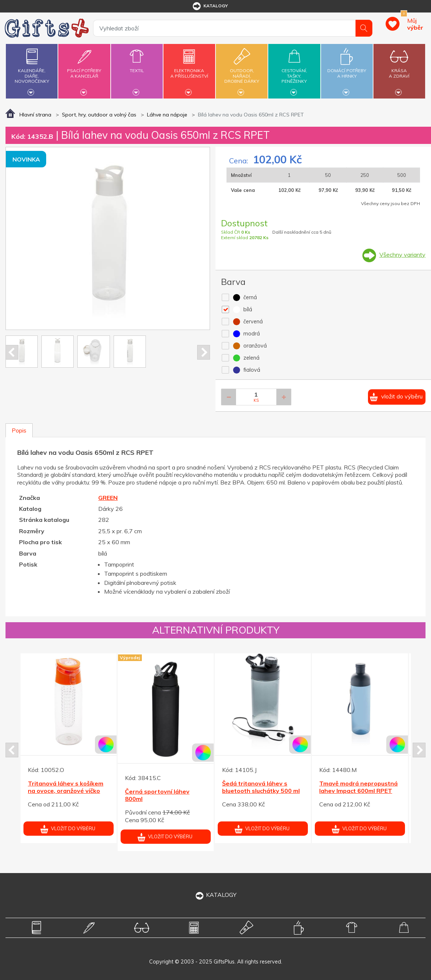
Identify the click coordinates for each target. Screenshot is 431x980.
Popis (19, 430)
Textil (137, 66)
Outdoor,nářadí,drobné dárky (242, 70)
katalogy (210, 6)
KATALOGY (215, 895)
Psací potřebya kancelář (84, 69)
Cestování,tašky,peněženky (294, 70)
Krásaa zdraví (399, 69)
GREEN (108, 498)
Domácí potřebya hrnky (347, 69)
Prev (12, 352)
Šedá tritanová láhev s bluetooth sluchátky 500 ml (261, 787)
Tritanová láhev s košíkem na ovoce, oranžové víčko (66, 787)
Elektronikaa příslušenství (189, 69)
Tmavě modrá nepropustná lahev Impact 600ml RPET (358, 787)
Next (204, 352)
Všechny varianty (402, 255)
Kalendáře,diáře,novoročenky (32, 70)
